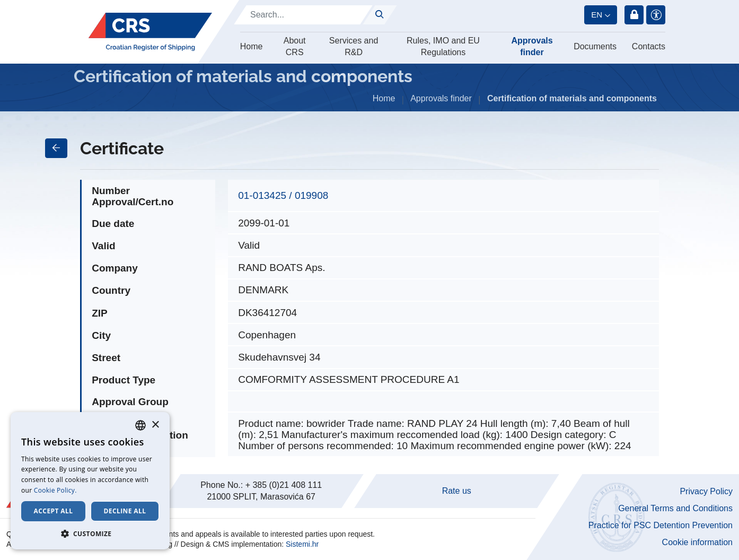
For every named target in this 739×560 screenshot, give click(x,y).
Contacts (649, 46)
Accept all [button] (54, 511)
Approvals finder (532, 46)
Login (634, 15)
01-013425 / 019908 (283, 195)
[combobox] (140, 425)
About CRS (295, 46)
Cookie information (697, 542)
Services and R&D (354, 46)
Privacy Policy (706, 491)
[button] (90, 533)
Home (252, 46)
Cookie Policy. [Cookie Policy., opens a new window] (55, 490)
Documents (595, 46)
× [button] (155, 425)
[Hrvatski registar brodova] (150, 32)
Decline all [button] (125, 511)
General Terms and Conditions (675, 508)
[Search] (303, 15)
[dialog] (90, 481)
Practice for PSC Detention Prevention (661, 525)
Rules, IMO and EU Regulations (443, 46)
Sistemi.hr (302, 544)
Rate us (457, 491)
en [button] (597, 15)
